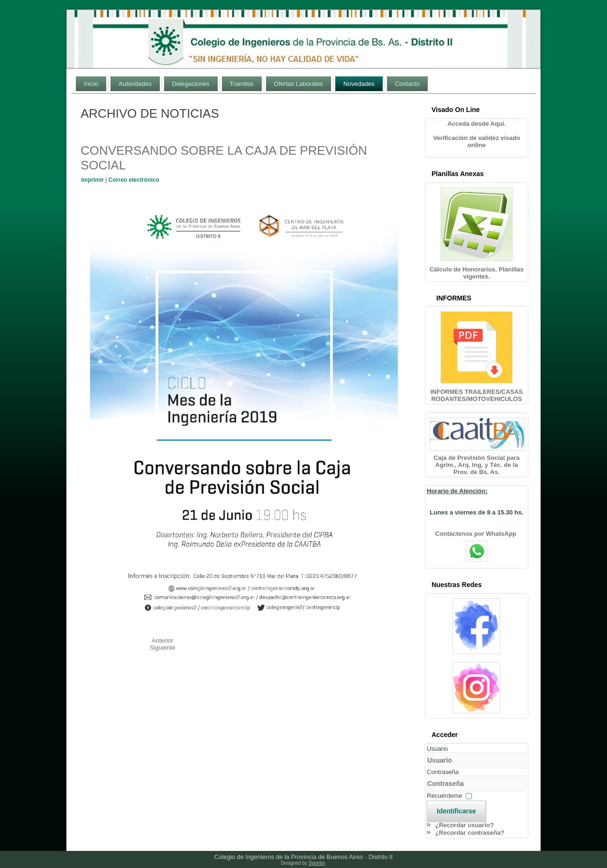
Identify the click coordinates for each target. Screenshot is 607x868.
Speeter (317, 863)
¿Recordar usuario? (465, 825)
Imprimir (93, 180)
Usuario (437, 749)
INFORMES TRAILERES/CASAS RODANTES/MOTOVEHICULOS (476, 395)
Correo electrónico (134, 180)
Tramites (242, 84)
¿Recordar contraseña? (470, 833)
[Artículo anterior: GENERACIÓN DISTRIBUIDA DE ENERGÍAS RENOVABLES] (163, 640)
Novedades (359, 84)
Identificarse (456, 811)
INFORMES (454, 298)
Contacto (407, 84)
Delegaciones (191, 84)
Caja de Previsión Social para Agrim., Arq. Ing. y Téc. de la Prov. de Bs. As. (476, 465)
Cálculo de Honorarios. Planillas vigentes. (477, 273)
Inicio (91, 84)
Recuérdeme (444, 796)
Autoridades (135, 84)
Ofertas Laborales (299, 84)
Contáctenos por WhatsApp (477, 534)
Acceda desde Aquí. (476, 124)
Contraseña (443, 772)
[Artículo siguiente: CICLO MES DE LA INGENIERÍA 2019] (162, 648)
